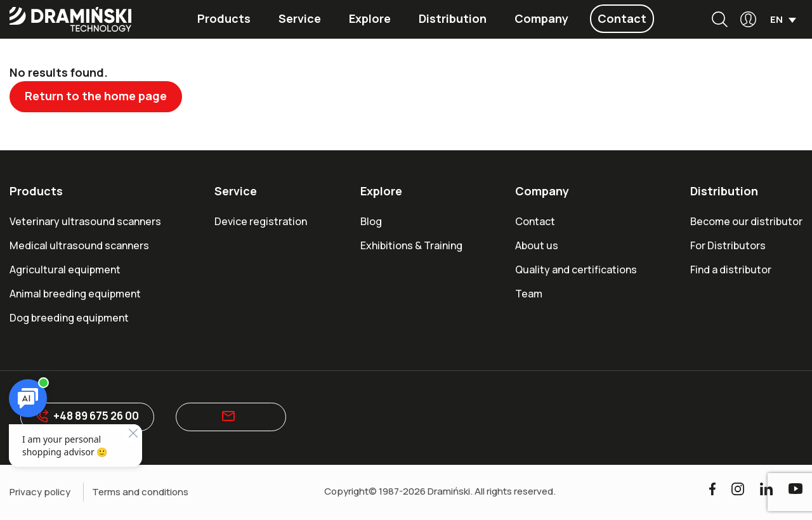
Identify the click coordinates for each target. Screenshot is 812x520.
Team (529, 294)
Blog (371, 221)
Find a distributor (731, 270)
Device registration (261, 221)
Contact (622, 18)
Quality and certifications (576, 270)
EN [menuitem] (776, 20)
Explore (370, 18)
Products (224, 18)
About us (537, 245)
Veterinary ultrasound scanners (85, 221)
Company (541, 18)
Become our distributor (746, 221)
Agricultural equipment (65, 270)
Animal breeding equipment (75, 294)
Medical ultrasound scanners (79, 245)
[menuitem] (783, 19)
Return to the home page (97, 96)
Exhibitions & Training (411, 245)
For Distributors (728, 245)
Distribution (453, 18)
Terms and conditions (140, 492)
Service (300, 18)
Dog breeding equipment (69, 318)
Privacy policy (40, 492)
